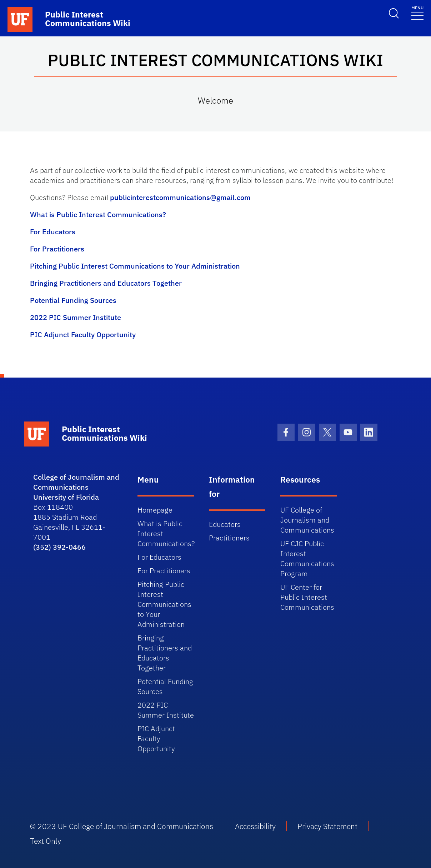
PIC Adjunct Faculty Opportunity (83, 335)
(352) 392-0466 (59, 547)
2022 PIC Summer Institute (76, 317)
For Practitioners (57, 249)
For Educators (53, 232)
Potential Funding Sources (73, 300)
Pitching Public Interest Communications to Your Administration (135, 266)
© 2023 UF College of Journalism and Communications (122, 826)
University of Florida (66, 497)
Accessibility (255, 826)
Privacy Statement (327, 826)
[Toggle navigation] (417, 12)
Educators (225, 524)
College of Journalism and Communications (76, 482)
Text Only (46, 841)
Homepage (155, 510)
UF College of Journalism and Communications (307, 520)
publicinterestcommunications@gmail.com (180, 197)
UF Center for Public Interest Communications (307, 597)
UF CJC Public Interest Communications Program (307, 558)
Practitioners (229, 538)
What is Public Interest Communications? (98, 214)
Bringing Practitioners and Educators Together (106, 283)
